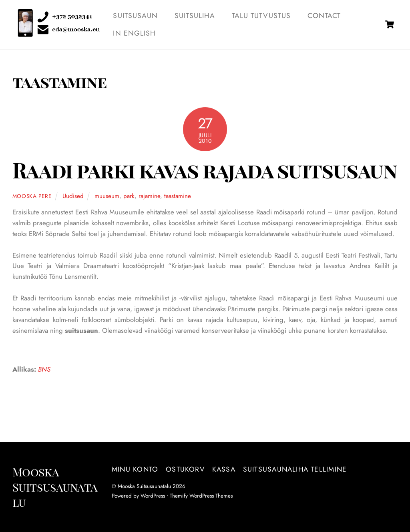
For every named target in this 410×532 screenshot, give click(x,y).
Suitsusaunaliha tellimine (295, 469)
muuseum (107, 196)
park (129, 196)
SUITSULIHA (195, 16)
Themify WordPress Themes (201, 496)
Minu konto (135, 469)
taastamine (178, 196)
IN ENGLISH (135, 33)
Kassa (224, 469)
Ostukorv (185, 469)
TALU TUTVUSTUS (261, 16)
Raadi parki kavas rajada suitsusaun (205, 170)
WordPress (153, 496)
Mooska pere (32, 196)
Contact (324, 16)
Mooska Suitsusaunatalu (144, 486)
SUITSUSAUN (136, 16)
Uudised (73, 196)
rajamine (149, 196)
